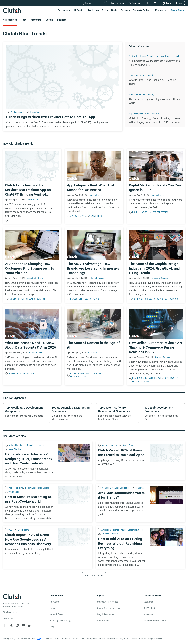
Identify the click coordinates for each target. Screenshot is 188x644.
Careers (53, 608)
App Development (136, 113)
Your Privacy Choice (26, 639)
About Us (54, 602)
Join (181, 3)
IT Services (80, 10)
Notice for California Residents (57, 639)
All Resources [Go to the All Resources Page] (10, 20)
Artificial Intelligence (137, 56)
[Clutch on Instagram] (17, 625)
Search (88, 3)
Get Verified (149, 608)
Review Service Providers (109, 608)
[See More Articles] (94, 576)
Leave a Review (118, 3)
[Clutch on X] (11, 625)
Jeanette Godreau (35, 278)
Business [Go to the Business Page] (62, 20)
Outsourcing (171, 299)
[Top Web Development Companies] (164, 413)
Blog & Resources (105, 614)
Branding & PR (135, 75)
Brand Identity (148, 75)
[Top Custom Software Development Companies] (117, 413)
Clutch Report (97, 216)
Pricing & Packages (143, 10)
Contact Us (8, 619)
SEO (10, 299)
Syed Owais (14, 492)
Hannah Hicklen (96, 195)
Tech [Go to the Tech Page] (24, 20)
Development (64, 10)
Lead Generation (160, 212)
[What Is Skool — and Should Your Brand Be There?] (155, 80)
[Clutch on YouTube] (23, 625)
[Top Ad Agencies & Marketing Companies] (71, 413)
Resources (161, 10)
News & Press (56, 614)
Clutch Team (36, 112)
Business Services (121, 10)
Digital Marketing (142, 212)
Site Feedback (10, 612)
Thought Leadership (156, 56)
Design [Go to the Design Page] (49, 20)
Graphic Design (140, 299)
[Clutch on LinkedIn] (30, 625)
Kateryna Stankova (110, 534)
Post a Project (178, 10)
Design (105, 10)
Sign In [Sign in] (169, 3)
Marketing (94, 10)
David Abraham (15, 449)
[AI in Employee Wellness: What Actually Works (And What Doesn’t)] (155, 61)
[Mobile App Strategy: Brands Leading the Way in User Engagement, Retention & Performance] (155, 118)
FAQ (52, 627)
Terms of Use (79, 639)
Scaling (46, 488)
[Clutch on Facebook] (5, 625)
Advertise (148, 614)
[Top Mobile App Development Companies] (24, 413)
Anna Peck (92, 353)
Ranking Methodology (61, 621)
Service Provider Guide (155, 621)
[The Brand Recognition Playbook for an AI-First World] (155, 99)
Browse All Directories (107, 602)
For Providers (134, 3)
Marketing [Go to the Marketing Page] (36, 20)
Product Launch (18, 112)
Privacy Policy (9, 639)
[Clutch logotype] (12, 597)
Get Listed (148, 602)
